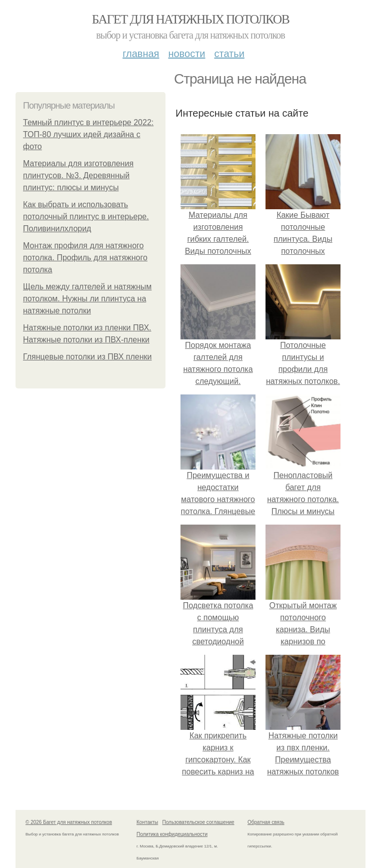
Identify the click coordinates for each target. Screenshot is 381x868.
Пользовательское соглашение (198, 822)
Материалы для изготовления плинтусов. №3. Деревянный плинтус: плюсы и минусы (78, 175)
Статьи (229, 54)
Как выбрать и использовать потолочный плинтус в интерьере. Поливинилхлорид (86, 216)
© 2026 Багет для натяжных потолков (69, 822)
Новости (186, 54)
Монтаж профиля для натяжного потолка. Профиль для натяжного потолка (85, 258)
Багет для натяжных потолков (190, 19)
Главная (141, 54)
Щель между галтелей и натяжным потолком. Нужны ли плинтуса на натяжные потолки (87, 299)
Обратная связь (266, 822)
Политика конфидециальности (172, 834)
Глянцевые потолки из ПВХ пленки (87, 357)
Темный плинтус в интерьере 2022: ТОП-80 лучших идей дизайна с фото (88, 134)
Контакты (147, 822)
